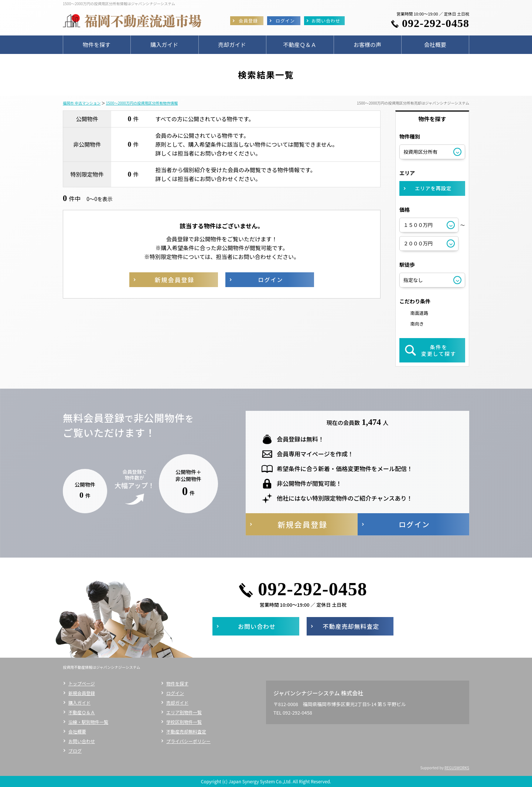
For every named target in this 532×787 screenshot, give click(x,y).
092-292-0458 (436, 23)
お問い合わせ (82, 741)
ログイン (175, 693)
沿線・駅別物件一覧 (88, 722)
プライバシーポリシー (188, 741)
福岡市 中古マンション (82, 103)
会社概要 (77, 731)
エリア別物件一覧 (184, 712)
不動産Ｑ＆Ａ (82, 712)
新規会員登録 (82, 693)
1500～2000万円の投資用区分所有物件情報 (142, 103)
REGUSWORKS (457, 768)
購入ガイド (79, 703)
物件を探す (177, 683)
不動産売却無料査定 (186, 731)
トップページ (82, 683)
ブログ (75, 751)
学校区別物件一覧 (184, 722)
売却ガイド (177, 703)
